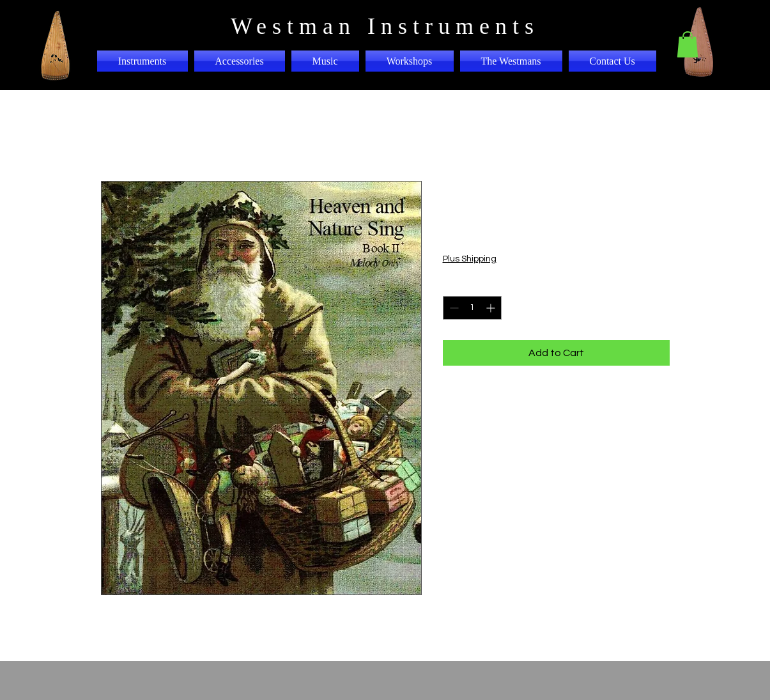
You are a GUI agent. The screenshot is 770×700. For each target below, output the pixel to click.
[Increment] (492, 308)
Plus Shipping (470, 259)
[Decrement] (453, 308)
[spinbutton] (472, 308)
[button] (688, 44)
